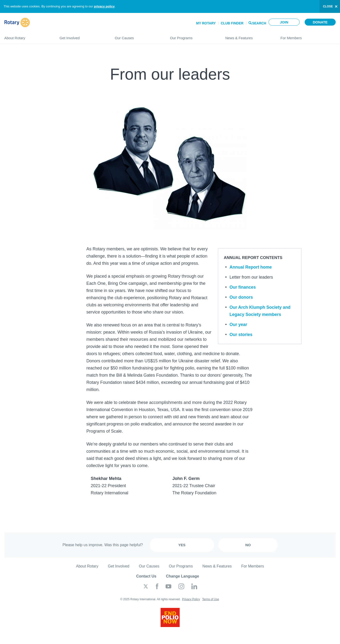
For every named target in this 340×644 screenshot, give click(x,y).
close (328, 6)
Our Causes (138, 36)
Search (259, 23)
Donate (320, 22)
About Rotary (27, 36)
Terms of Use (211, 599)
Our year (238, 325)
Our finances (243, 287)
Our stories (241, 335)
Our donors (241, 297)
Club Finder (232, 23)
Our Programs (193, 36)
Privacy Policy (191, 599)
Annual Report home (251, 267)
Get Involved (82, 36)
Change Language (182, 576)
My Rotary (206, 23)
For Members (308, 36)
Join (284, 22)
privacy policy (104, 6)
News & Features (248, 36)
